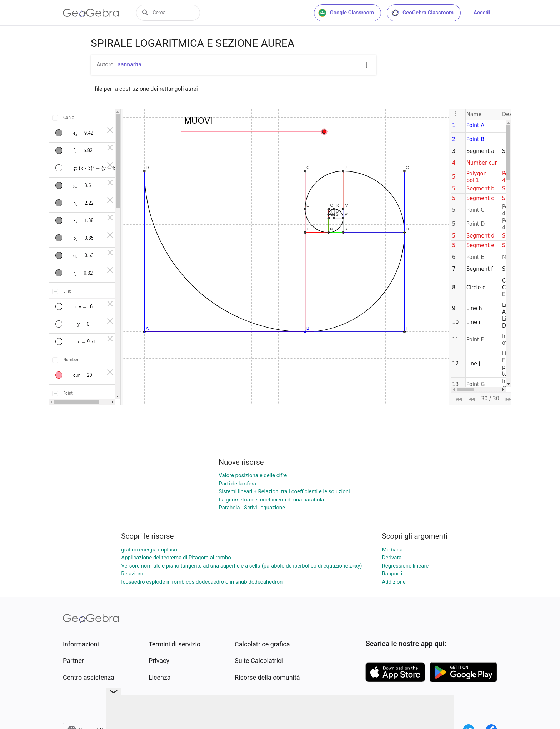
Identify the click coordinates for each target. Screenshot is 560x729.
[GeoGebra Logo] (91, 13)
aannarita (129, 64)
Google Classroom (346, 13)
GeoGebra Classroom (422, 13)
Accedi (482, 13)
